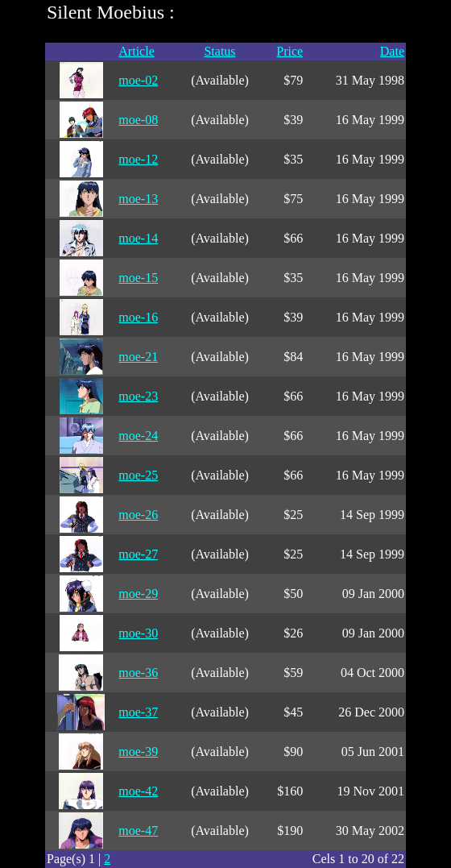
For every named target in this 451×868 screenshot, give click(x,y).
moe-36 (138, 673)
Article (136, 51)
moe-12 (138, 159)
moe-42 (138, 791)
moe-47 (138, 831)
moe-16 (138, 317)
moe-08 (138, 120)
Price (290, 51)
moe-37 (138, 712)
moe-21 (138, 357)
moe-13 (138, 199)
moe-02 (138, 80)
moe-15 (138, 278)
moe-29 (138, 594)
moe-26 (138, 515)
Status (219, 51)
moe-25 (138, 475)
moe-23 (138, 396)
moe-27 (138, 554)
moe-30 (138, 633)
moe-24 (138, 436)
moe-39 (138, 752)
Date (392, 51)
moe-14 (138, 238)
